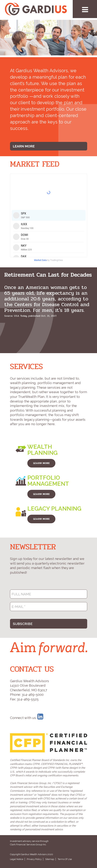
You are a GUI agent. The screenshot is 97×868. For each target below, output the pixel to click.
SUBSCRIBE (23, 624)
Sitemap (50, 859)
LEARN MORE (41, 463)
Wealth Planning (42, 450)
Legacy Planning (54, 509)
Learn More (24, 146)
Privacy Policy (34, 859)
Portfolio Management (48, 481)
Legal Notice (17, 859)
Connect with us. (27, 718)
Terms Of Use (65, 859)
